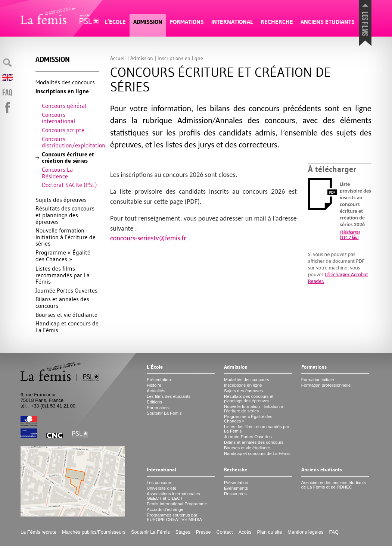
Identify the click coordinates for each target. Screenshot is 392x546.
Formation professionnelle (326, 385)
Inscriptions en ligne (62, 91)
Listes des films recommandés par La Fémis (63, 275)
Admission (148, 22)
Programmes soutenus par (174, 517)
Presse (203, 532)
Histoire (154, 385)
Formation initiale (318, 380)
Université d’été (161, 488)
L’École (115, 22)
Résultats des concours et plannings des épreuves (65, 215)
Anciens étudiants (328, 22)
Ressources (235, 494)
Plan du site (269, 532)
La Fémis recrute (38, 532)
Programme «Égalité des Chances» (63, 256)
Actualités (156, 391)
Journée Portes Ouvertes (66, 290)
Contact (225, 532)
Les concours (160, 483)
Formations (187, 22)
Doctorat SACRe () (69, 185)
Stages (183, 532)
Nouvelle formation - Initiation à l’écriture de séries (66, 237)
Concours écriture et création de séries (68, 158)
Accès (245, 532)
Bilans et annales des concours (62, 302)
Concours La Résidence (57, 173)
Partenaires (158, 408)
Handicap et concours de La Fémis (67, 327)
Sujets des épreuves (61, 200)
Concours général (64, 106)
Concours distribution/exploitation (70, 142)
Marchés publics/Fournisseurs (94, 532)
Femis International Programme (177, 504)
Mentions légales (305, 532)
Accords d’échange (165, 509)
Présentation (159, 380)
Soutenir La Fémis (164, 413)
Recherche (277, 22)
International (232, 22)
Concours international (58, 118)
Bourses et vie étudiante (66, 315)
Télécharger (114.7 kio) (350, 235)
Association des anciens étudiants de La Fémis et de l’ (334, 485)
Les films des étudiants (169, 396)
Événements (236, 488)
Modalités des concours (65, 82)
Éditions (154, 402)
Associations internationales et (173, 496)
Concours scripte (63, 130)
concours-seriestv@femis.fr (148, 238)
